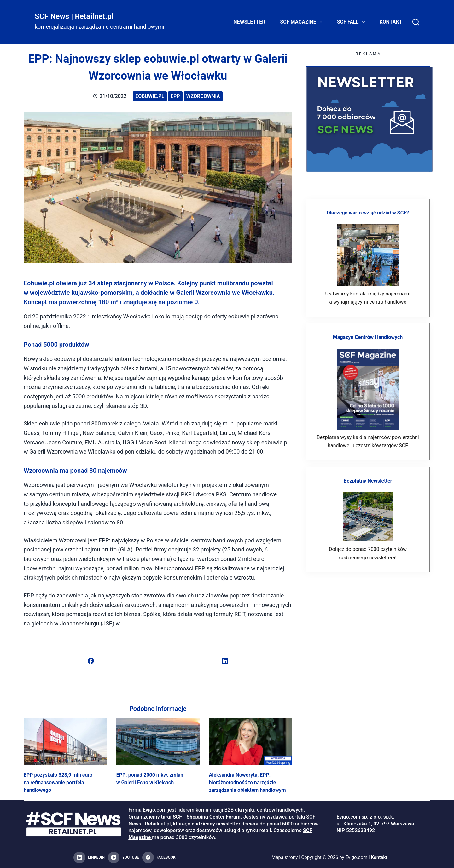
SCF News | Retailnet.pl (74, 16)
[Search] (416, 22)
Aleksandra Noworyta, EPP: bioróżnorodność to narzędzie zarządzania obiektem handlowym (247, 782)
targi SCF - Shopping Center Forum (201, 817)
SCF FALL (352, 22)
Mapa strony (285, 857)
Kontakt (391, 22)
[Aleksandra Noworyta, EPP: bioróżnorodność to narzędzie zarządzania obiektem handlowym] (251, 742)
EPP (175, 96)
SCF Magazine (303, 22)
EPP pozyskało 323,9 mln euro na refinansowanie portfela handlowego (58, 782)
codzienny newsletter (216, 824)
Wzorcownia (203, 96)
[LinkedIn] (225, 661)
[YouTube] (123, 858)
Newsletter (249, 22)
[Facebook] (91, 661)
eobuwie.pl (150, 96)
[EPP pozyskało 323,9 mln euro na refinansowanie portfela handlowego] (65, 742)
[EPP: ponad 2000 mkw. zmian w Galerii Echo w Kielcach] (158, 742)
